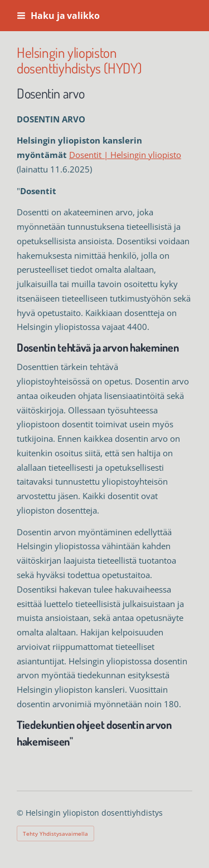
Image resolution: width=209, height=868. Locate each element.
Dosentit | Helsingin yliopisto (125, 155)
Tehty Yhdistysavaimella (55, 834)
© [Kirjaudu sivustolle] (21, 813)
